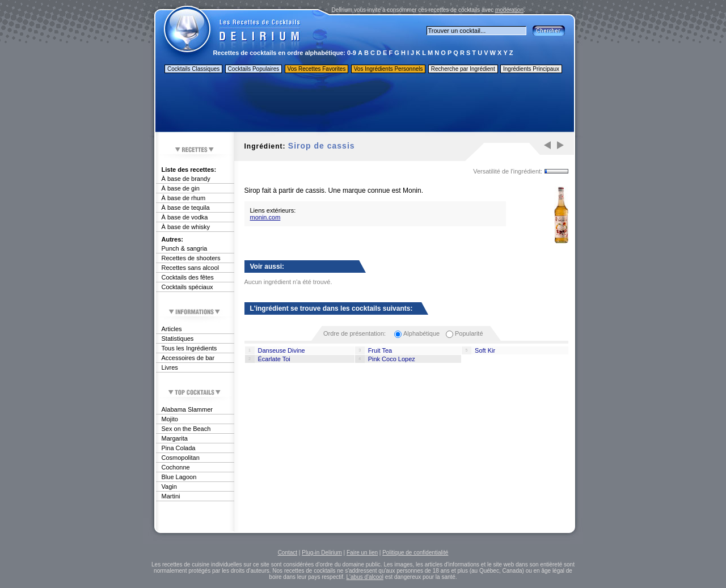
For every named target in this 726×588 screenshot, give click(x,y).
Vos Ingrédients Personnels (389, 69)
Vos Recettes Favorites (317, 69)
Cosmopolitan (181, 458)
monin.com (265, 217)
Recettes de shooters (191, 258)
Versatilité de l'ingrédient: (508, 171)
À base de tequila (186, 208)
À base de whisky (186, 227)
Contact (288, 553)
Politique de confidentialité (415, 553)
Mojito (170, 419)
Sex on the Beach (186, 429)
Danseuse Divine (282, 350)
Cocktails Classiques (193, 69)
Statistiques (178, 339)
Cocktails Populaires (254, 69)
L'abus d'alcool (365, 577)
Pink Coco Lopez (392, 359)
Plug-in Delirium (322, 553)
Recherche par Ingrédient (463, 69)
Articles (172, 329)
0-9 (352, 53)
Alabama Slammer (187, 409)
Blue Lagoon (179, 477)
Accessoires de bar (188, 358)
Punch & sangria (185, 248)
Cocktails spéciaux (187, 287)
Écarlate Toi (274, 359)
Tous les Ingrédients (189, 348)
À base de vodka (185, 217)
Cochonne (176, 467)
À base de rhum (184, 198)
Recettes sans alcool (191, 268)
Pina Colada (179, 448)
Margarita (175, 438)
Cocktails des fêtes (188, 277)
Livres (170, 367)
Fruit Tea (380, 350)
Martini (171, 496)
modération (509, 10)
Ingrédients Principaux (531, 69)
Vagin (169, 487)
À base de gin (181, 188)
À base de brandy (186, 179)
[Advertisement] (364, 104)
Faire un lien (362, 553)
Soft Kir (485, 350)
